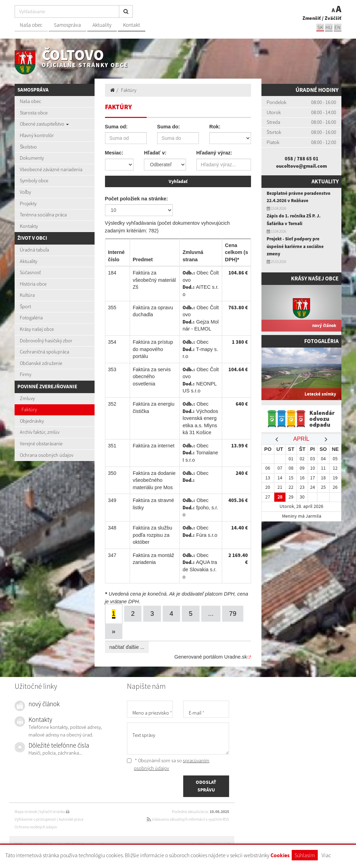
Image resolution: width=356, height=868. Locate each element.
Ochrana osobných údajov (47, 455)
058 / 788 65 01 (302, 159)
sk (320, 27)
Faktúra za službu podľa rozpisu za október (153, 534)
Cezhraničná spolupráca (44, 352)
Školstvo (28, 147)
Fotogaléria (31, 318)
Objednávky (32, 421)
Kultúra (27, 295)
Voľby (25, 192)
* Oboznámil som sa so (168, 764)
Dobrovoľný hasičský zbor (46, 341)
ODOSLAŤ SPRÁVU (206, 786)
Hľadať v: (155, 153)
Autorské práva (71, 818)
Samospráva (67, 25)
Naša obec (31, 25)
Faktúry (29, 409)
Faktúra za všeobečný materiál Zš (154, 280)
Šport (25, 306)
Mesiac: (114, 153)
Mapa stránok (26, 811)
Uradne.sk (236, 656)
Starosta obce (34, 113)
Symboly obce (34, 181)
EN (338, 27)
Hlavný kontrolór (37, 135)
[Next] (114, 631)
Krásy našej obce (37, 329)
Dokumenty (32, 158)
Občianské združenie (41, 363)
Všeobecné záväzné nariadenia (51, 169)
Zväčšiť (333, 18)
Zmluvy (27, 398)
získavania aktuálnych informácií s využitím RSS (188, 818)
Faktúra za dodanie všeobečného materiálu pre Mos (154, 480)
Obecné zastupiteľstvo (44, 124)
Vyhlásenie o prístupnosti (35, 818)
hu (329, 27)
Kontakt (132, 25)
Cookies (280, 855)
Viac (326, 855)
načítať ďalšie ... (127, 646)
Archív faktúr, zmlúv (40, 432)
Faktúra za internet (154, 445)
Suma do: (169, 127)
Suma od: (116, 127)
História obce (33, 284)
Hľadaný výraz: (214, 153)
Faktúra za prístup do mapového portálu (153, 348)
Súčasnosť (30, 272)
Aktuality (102, 25)
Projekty (28, 204)
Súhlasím (305, 855)
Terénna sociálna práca (43, 215)
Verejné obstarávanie (41, 444)
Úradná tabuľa (34, 250)
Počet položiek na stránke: (137, 198)
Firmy (26, 374)
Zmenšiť (312, 18)
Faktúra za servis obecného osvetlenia (152, 376)
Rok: (215, 127)
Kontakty (29, 226)
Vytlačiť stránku (54, 811)
